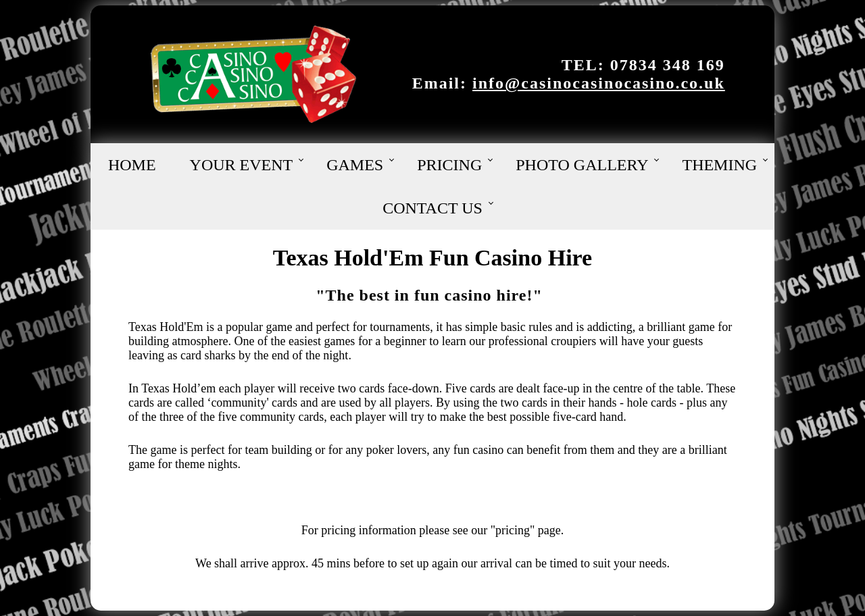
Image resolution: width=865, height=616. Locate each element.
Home (132, 165)
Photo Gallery (582, 165)
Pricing (449, 165)
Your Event (242, 165)
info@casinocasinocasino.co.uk (599, 83)
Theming (719, 165)
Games (355, 165)
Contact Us (432, 208)
